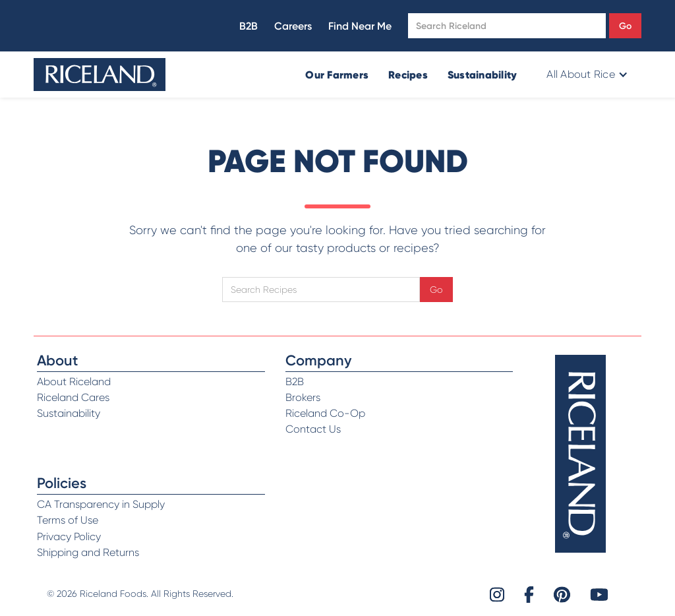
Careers (293, 26)
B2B (249, 26)
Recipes (408, 75)
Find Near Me (360, 26)
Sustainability (483, 75)
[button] (586, 75)
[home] (100, 75)
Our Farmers (337, 75)
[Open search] (507, 26)
